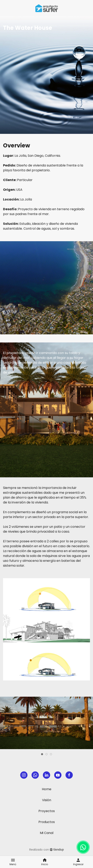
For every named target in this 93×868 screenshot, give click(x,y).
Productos (47, 822)
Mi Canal (47, 833)
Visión (47, 800)
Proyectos (47, 811)
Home (47, 789)
